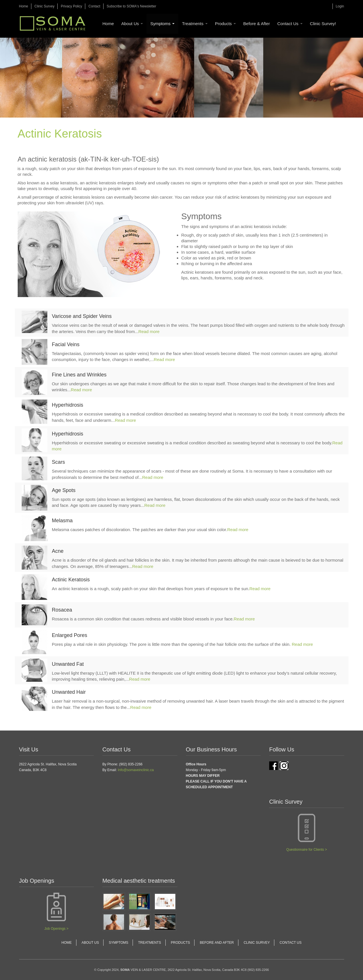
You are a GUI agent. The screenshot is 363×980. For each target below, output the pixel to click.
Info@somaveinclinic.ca (136, 770)
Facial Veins (66, 344)
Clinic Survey (44, 6)
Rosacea (62, 610)
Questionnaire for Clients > (307, 850)
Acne (58, 551)
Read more (149, 331)
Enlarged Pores (70, 635)
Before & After (256, 24)
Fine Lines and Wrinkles (79, 375)
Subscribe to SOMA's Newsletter (131, 6)
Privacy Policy (71, 6)
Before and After (217, 943)
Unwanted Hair (69, 692)
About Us (132, 24)
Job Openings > (56, 929)
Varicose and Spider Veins (82, 316)
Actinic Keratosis (71, 580)
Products (225, 24)
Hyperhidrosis (68, 405)
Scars (58, 462)
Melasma (62, 521)
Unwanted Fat (68, 664)
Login (340, 6)
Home (24, 6)
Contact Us (290, 24)
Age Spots (64, 490)
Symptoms (162, 24)
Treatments (195, 24)
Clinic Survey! (323, 24)
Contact (94, 6)
